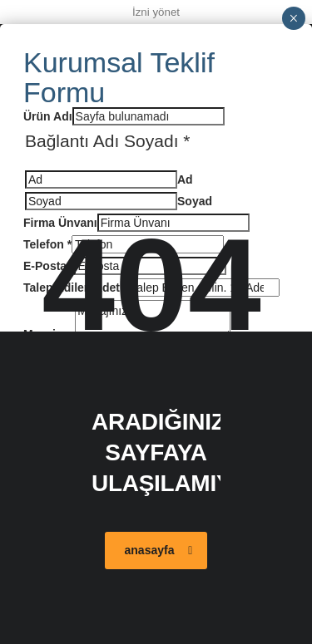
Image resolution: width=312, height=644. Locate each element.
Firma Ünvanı (60, 223)
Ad (185, 179)
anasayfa (159, 550)
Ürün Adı (48, 116)
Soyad (195, 201)
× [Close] (293, 18)
